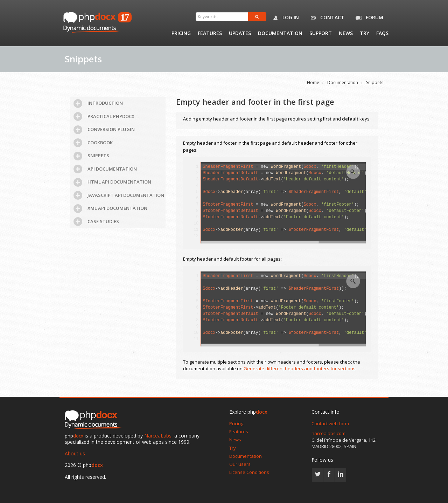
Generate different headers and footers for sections (300, 368)
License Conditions (249, 472)
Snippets (375, 82)
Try (365, 34)
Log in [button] (284, 18)
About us (75, 453)
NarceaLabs (158, 436)
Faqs (382, 34)
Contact (326, 18)
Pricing (181, 34)
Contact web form (330, 423)
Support (321, 34)
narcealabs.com (328, 433)
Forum (368, 18)
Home (313, 82)
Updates (240, 34)
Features (210, 34)
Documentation (280, 34)
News (346, 34)
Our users (240, 464)
